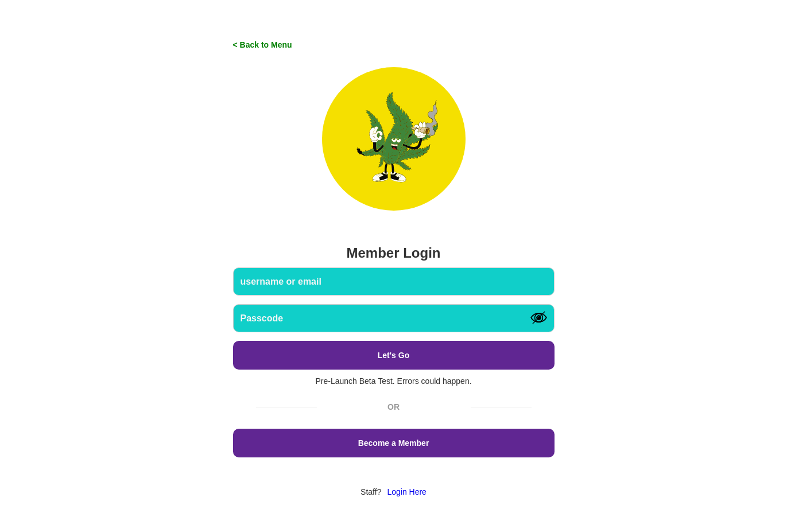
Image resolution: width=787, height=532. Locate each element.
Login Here (407, 492)
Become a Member (394, 443)
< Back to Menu (263, 45)
